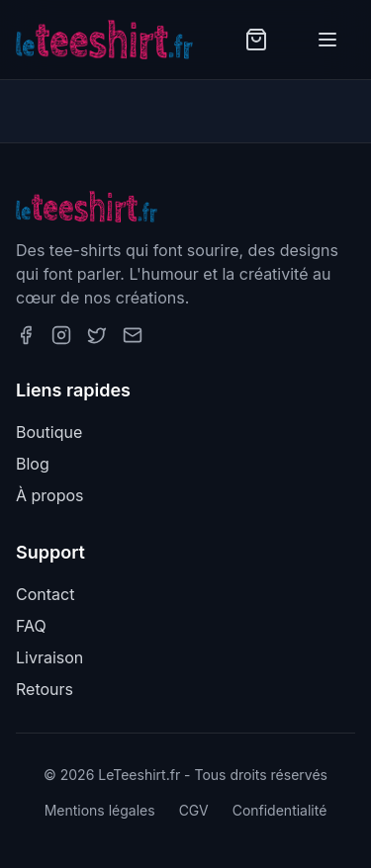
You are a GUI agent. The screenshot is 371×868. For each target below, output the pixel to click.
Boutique (49, 432)
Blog (33, 464)
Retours (45, 689)
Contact (45, 594)
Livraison (49, 657)
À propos (50, 495)
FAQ (31, 626)
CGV (194, 810)
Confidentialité (280, 810)
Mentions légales (100, 810)
